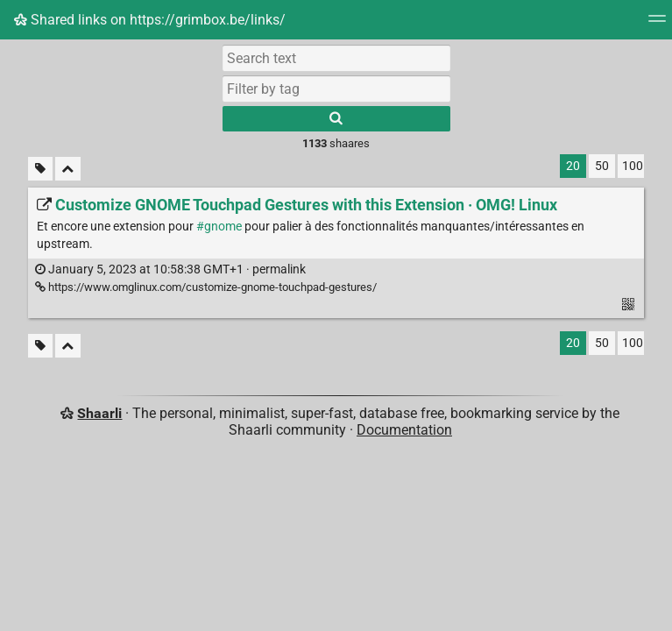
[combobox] (336, 89)
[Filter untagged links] (40, 169)
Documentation (404, 430)
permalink (170, 269)
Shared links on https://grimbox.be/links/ (150, 20)
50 (602, 166)
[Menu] (657, 24)
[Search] (336, 119)
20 (573, 166)
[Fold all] (68, 169)
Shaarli (99, 413)
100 (633, 166)
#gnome (219, 227)
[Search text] (336, 58)
